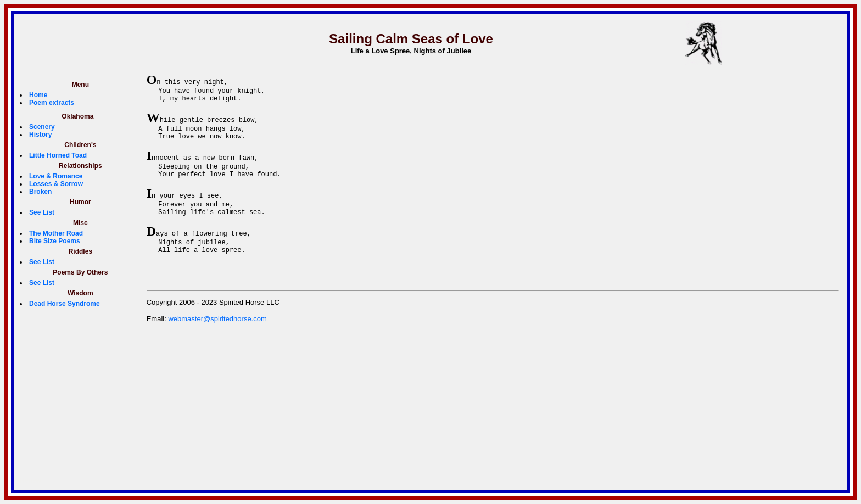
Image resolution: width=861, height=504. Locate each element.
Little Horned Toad (58, 155)
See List (42, 212)
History (40, 135)
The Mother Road (56, 233)
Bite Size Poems (55, 241)
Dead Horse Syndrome (65, 304)
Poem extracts (52, 103)
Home (38, 95)
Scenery (42, 127)
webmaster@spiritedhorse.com (217, 342)
